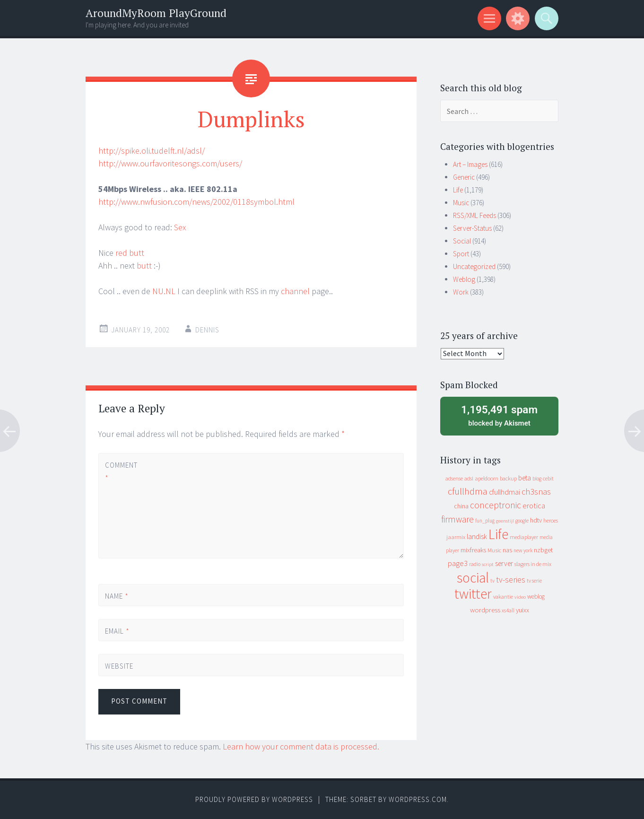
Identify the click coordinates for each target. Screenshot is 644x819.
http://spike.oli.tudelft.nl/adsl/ (152, 151)
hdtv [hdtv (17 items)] (536, 520)
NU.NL (164, 291)
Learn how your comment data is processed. (301, 746)
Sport (461, 254)
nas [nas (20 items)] (507, 550)
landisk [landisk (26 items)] (477, 536)
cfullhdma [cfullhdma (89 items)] (468, 491)
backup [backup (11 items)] (508, 478)
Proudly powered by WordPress (254, 799)
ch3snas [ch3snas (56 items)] (536, 492)
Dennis (207, 330)
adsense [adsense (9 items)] (454, 479)
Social (462, 241)
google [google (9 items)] (522, 521)
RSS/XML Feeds (474, 215)
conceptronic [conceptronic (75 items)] (496, 505)
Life (458, 190)
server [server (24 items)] (504, 563)
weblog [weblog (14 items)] (536, 597)
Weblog (464, 279)
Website (119, 666)
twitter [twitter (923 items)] (473, 594)
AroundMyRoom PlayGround (156, 13)
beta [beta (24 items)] (525, 478)
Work (461, 292)
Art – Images (470, 164)
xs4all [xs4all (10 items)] (508, 610)
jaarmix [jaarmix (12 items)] (456, 537)
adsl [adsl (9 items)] (469, 479)
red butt (130, 253)
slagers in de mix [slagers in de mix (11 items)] (533, 564)
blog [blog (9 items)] (537, 479)
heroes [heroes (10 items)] (551, 520)
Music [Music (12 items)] (494, 550)
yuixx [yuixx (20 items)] (522, 610)
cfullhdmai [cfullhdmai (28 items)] (505, 492)
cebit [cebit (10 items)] (548, 478)
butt (144, 266)
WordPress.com (418, 799)
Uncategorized (474, 266)
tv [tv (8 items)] (492, 581)
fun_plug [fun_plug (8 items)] (485, 521)
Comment (121, 471)
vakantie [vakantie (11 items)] (503, 597)
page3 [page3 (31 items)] (458, 563)
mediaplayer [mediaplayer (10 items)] (524, 537)
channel (295, 291)
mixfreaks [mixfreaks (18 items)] (473, 550)
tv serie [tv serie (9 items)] (534, 581)
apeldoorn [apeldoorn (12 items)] (487, 478)
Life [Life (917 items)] (498, 534)
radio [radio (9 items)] (475, 564)
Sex (180, 227)
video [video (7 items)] (520, 597)
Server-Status (472, 228)
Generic (464, 177)
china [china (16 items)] (461, 506)
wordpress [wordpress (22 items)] (485, 610)
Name (117, 596)
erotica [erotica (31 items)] (534, 505)
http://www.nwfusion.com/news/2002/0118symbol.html (196, 202)
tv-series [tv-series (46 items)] (511, 580)
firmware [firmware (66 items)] (457, 519)
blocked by (499, 415)
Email (117, 631)
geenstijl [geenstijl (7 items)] (505, 521)
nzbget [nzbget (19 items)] (543, 550)
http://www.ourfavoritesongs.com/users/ (170, 163)
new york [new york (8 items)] (523, 550)
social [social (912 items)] (473, 578)
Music (461, 203)
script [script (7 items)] (488, 564)
